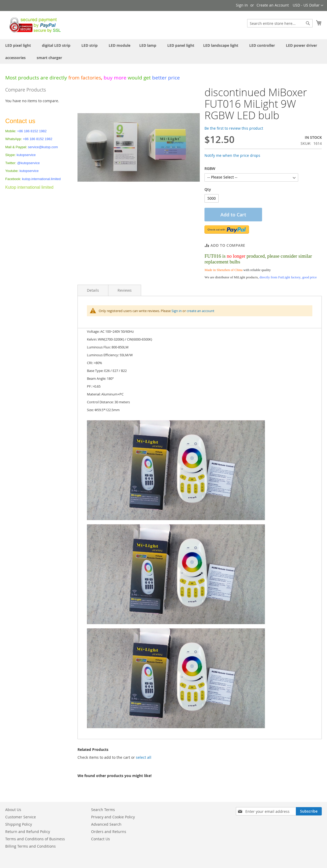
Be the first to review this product (234, 128)
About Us (13, 810)
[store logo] (34, 25)
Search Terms (103, 810)
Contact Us (101, 839)
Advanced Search (106, 824)
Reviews (125, 290)
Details (93, 290)
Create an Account (273, 5)
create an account (201, 311)
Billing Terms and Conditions (31, 846)
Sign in (177, 311)
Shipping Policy (19, 824)
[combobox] (280, 23)
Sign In (242, 5)
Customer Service (21, 817)
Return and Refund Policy (28, 832)
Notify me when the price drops (232, 155)
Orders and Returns (109, 832)
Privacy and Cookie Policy (113, 817)
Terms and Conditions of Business (35, 839)
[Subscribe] (309, 811)
